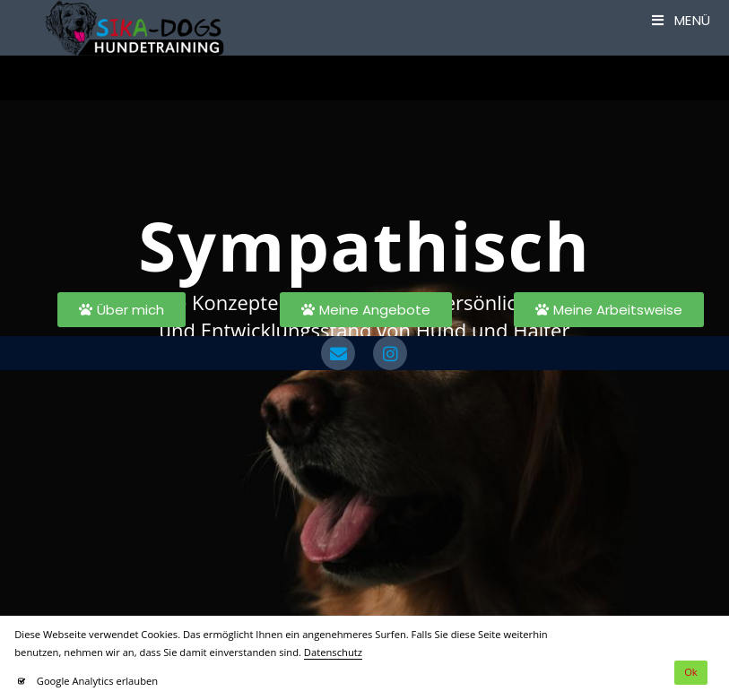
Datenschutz (275, 380)
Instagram (460, 380)
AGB (407, 380)
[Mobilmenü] (681, 20)
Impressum (352, 380)
